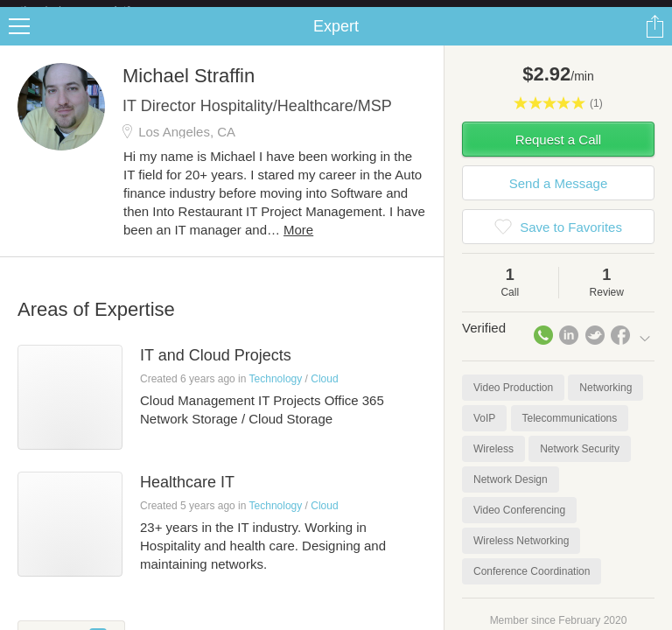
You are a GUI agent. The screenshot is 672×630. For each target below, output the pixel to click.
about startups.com (603, 11)
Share (654, 40)
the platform (94, 10)
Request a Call (558, 154)
